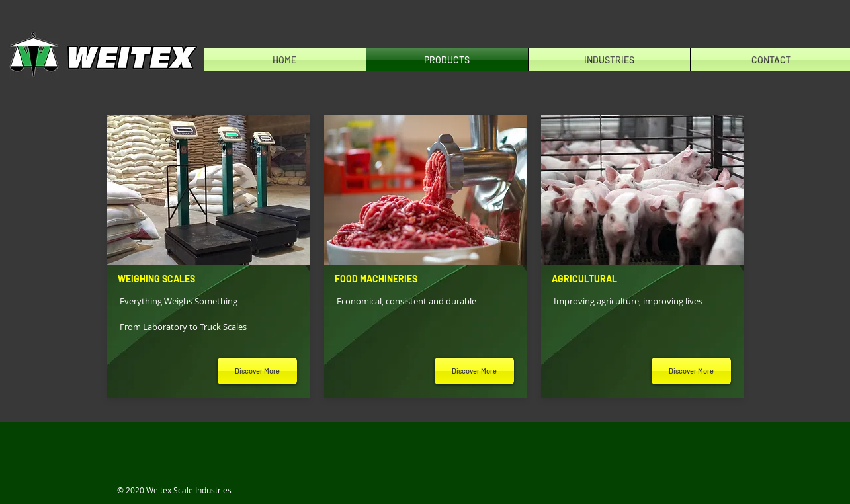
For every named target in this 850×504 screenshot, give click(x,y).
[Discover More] (257, 371)
